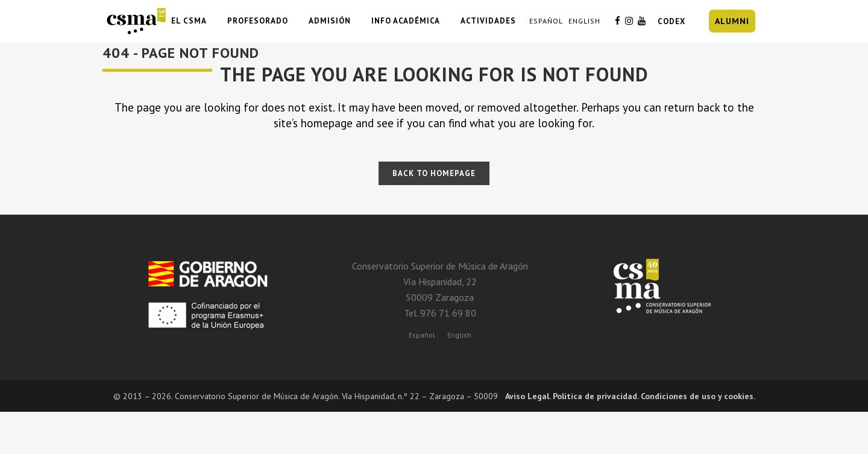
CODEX (671, 21)
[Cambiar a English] (459, 335)
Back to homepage (434, 173)
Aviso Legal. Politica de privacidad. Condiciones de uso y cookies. (630, 396)
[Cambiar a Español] (422, 335)
